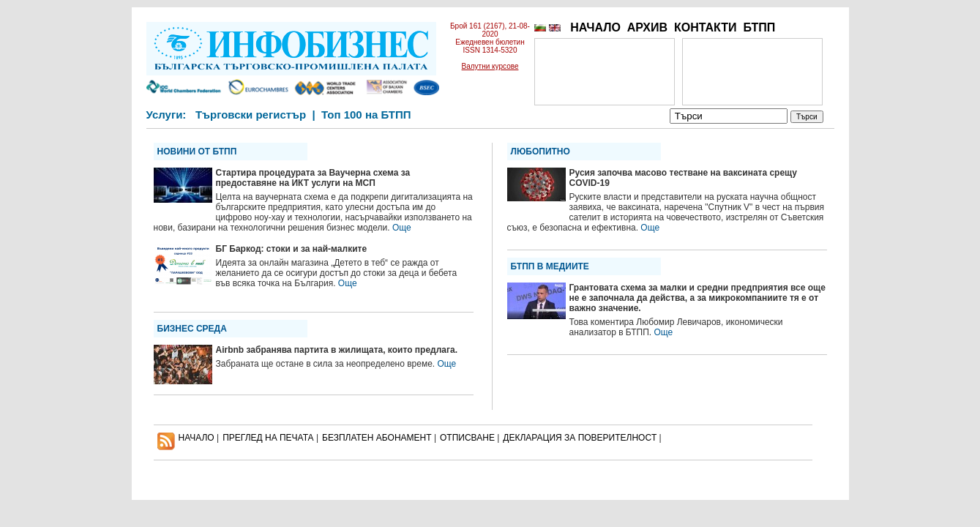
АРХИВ (647, 27)
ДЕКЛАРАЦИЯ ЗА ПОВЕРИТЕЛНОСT (580, 438)
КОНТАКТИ (706, 27)
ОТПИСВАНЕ (467, 438)
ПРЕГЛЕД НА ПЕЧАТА (268, 438)
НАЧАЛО (595, 27)
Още (402, 228)
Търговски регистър (251, 115)
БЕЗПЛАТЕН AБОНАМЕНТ (377, 438)
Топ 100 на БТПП (366, 115)
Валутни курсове (490, 66)
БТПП (759, 27)
